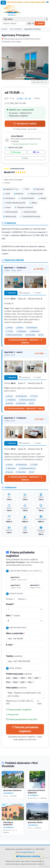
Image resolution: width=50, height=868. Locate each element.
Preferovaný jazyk (19, 674)
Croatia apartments (37, 861)
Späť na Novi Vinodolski (12, 180)
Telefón (14, 656)
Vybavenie (11, 293)
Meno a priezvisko (15, 633)
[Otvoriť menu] (3, 3)
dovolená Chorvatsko (13, 864)
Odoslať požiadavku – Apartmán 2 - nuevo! (24, 408)
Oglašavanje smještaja (28, 856)
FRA (9, 682)
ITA (31, 678)
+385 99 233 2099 (14, 148)
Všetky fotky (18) (40, 82)
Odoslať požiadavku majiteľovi (25, 729)
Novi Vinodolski (16, 29)
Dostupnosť (25, 293)
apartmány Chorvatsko (29, 864)
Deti (13, 616)
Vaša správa (16, 688)
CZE (9, 678)
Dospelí (10, 604)
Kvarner (4, 29)
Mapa (25, 158)
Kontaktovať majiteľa (25, 124)
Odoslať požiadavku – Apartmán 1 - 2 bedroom (25, 341)
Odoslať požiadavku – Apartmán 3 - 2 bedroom (25, 478)
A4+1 (21, 98)
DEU (24, 678)
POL (31, 682)
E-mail (10, 645)
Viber (36, 152)
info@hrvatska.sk (28, 852)
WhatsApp (15, 152)
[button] (25, 171)
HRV (24, 682)
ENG (16, 678)
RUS (16, 682)
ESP (38, 678)
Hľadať (40, 23)
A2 (26, 98)
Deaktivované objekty (13, 861)
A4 (30, 98)
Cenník (37, 293)
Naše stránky (25, 861)
